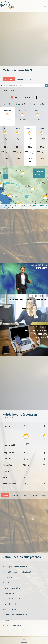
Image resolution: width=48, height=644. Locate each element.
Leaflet (4, 205)
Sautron (9, 583)
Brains (9, 593)
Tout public (9, 79)
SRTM (5, 208)
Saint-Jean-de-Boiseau (15, 567)
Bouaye (10, 620)
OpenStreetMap (40, 205)
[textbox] (26, 86)
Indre (8, 577)
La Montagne (11, 588)
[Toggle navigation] (45, 6)
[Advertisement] (24, 38)
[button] (23, 174)
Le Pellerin (10, 604)
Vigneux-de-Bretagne (15, 615)
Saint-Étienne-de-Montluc (17, 572)
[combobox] (26, 85)
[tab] (5, 495)
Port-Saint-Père (13, 625)
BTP (31, 79)
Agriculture (22, 79)
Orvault (9, 609)
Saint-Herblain (12, 599)
